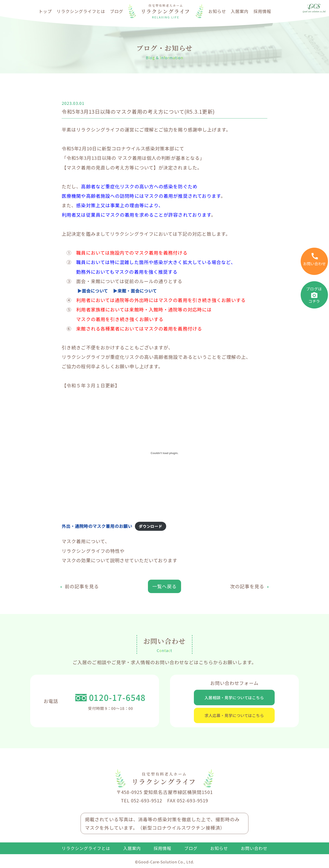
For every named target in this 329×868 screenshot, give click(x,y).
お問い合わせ (254, 851)
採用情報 (262, 11)
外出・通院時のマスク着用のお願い (101, 526)
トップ (45, 11)
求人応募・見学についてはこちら (234, 717)
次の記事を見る (247, 586)
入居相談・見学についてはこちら (234, 698)
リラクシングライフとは (81, 11)
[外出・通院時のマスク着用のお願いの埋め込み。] (164, 453)
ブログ (117, 11)
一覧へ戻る (164, 586)
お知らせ (217, 11)
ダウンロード (157, 526)
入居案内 (240, 11)
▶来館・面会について (140, 290)
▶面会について (94, 290)
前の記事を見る (82, 586)
